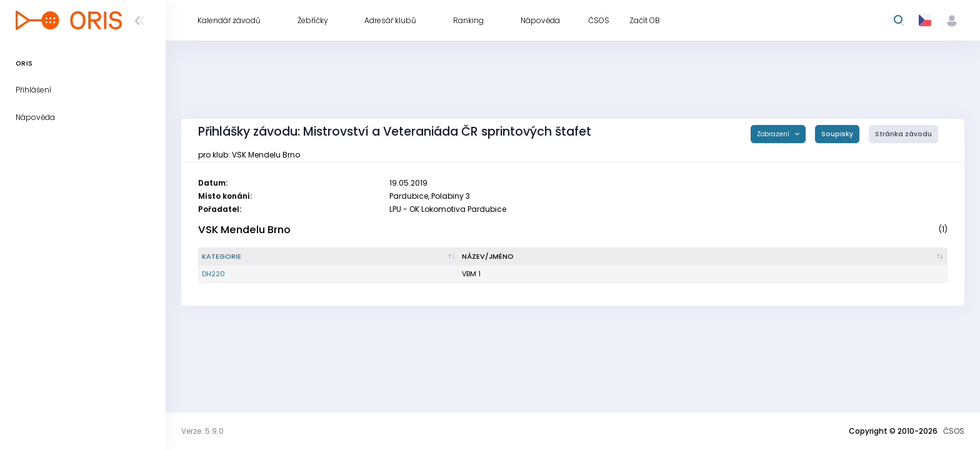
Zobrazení (774, 134)
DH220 (213, 274)
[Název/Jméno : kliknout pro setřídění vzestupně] (703, 257)
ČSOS (954, 431)
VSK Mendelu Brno (244, 230)
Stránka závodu (903, 134)
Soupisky (837, 134)
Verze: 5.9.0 (202, 431)
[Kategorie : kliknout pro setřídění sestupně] (329, 257)
